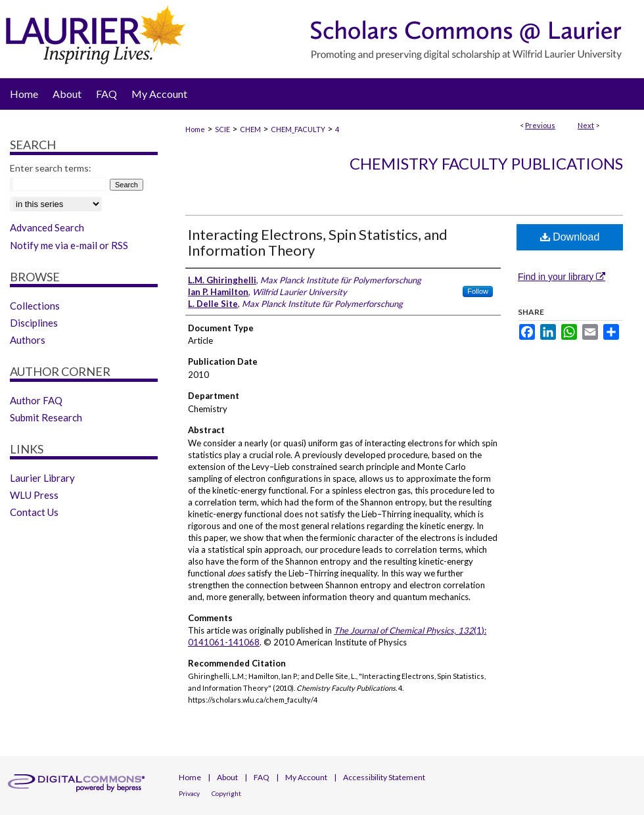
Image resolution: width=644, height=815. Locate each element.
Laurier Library (42, 478)
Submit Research (46, 417)
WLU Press (34, 495)
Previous (540, 125)
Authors (28, 340)
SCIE (222, 129)
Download (570, 237)
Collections (35, 306)
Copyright (226, 793)
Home (195, 129)
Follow (478, 291)
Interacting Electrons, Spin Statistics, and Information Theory (318, 242)
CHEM (250, 129)
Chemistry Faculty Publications (486, 163)
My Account (306, 777)
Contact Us (34, 512)
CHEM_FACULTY (298, 129)
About (227, 777)
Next (586, 125)
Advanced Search (47, 227)
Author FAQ (36, 400)
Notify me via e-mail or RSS (69, 245)
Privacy (189, 793)
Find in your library (562, 277)
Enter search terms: (51, 168)
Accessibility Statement (384, 777)
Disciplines (34, 323)
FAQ (262, 777)
